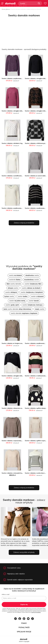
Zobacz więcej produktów (24, 223)
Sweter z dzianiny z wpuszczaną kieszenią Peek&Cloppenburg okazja (23, 441)
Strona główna (6, 9)
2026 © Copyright (24, 641)
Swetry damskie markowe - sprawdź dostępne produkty (24, 49)
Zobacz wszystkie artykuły (24, 552)
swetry (15, 275)
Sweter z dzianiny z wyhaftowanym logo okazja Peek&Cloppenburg (22, 176)
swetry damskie (14, 284)
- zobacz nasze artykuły (24, 501)
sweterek (15, 280)
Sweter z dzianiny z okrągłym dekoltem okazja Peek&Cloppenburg (22, 111)
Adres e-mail (6, 594)
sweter (32, 280)
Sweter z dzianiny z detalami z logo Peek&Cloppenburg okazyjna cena (23, 143)
